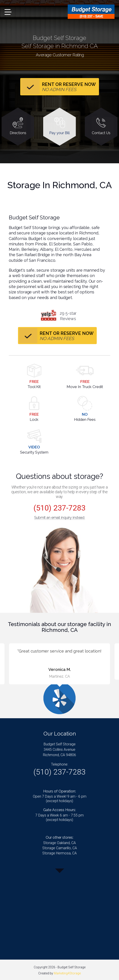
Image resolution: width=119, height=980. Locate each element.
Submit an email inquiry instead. (60, 518)
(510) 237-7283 (59, 508)
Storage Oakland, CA (59, 843)
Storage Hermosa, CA (59, 853)
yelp (48, 315)
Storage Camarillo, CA (60, 848)
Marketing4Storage (67, 973)
